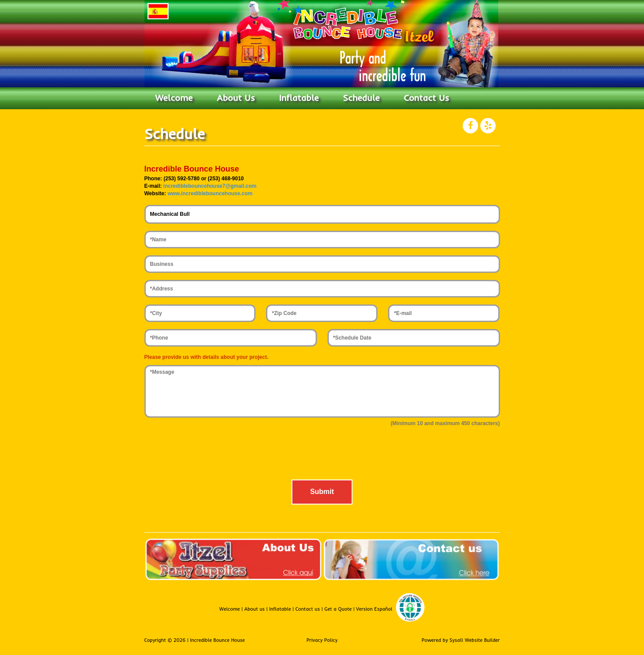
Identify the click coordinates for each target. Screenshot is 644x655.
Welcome (174, 98)
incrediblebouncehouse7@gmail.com (210, 186)
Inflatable (299, 98)
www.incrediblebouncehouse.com (210, 193)
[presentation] (322, 455)
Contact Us (426, 98)
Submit (322, 492)
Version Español (374, 609)
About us (255, 609)
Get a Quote (339, 609)
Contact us (309, 609)
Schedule (361, 98)
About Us (236, 98)
